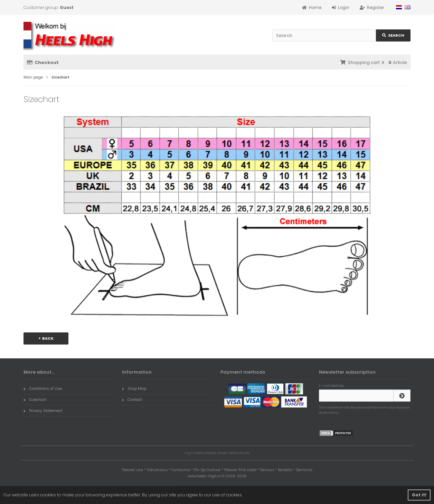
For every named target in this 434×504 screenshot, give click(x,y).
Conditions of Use (43, 388)
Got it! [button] (419, 495)
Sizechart (35, 400)
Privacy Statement (43, 411)
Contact (132, 400)
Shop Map (134, 388)
